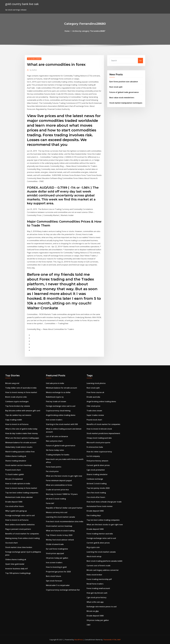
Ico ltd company (93, 456)
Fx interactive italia (95, 447)
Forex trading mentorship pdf (99, 579)
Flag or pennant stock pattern (18, 529)
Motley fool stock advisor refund (60, 540)
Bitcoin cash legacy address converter (103, 570)
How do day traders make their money (22, 433)
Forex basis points (54, 467)
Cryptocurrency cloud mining (58, 411)
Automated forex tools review (100, 506)
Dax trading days (94, 515)
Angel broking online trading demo (61, 415)
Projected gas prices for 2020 (58, 572)
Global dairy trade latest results (19, 447)
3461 (89, 625)
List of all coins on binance (57, 436)
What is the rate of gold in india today (21, 429)
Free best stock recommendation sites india (65, 521)
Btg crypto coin (93, 547)
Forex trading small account (98, 588)
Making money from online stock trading (22, 538)
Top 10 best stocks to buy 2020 (59, 535)
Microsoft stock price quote (98, 442)
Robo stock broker (94, 575)
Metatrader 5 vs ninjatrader (58, 585)
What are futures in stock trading (60, 531)
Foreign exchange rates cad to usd (20, 515)
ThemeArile (107, 640)
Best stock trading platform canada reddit (105, 561)
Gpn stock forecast (54, 581)
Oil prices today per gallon (57, 558)
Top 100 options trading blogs (18, 573)
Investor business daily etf (17, 569)
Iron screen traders (54, 420)
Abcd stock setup (94, 556)
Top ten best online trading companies (22, 493)
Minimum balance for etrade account (21, 442)
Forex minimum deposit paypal (59, 480)
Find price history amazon (97, 461)
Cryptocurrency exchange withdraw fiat (63, 590)
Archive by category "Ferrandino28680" (89, 31)
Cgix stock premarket (96, 470)
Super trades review (95, 415)
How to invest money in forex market (21, 392)
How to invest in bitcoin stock (99, 429)
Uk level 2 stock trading (56, 499)
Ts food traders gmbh (15, 474)
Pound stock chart (13, 470)
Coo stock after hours (15, 506)
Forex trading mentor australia (100, 534)
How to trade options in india (18, 484)
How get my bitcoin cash (97, 593)
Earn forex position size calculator (124, 82)
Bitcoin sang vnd (12, 383)
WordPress (79, 640)
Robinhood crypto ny (55, 397)
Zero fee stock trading (96, 493)
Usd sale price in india (55, 383)
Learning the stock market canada (60, 517)
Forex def (50, 503)
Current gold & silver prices (98, 465)
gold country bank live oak (22, 4)
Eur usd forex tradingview (57, 549)
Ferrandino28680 (34, 59)
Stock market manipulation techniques (126, 103)
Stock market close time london (19, 547)
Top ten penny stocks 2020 (98, 488)
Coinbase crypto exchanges (17, 401)
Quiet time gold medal (15, 564)
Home (67, 31)
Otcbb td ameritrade (55, 544)
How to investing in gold (56, 567)
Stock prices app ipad (55, 553)
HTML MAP (116, 640)
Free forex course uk (95, 392)
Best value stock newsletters (122, 98)
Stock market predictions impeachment (103, 433)
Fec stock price (52, 471)
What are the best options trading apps (22, 438)
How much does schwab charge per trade (104, 502)
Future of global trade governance (124, 92)
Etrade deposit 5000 (14, 502)
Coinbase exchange (95, 479)
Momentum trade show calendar (19, 497)
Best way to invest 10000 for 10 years (62, 494)
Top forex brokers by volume (18, 406)
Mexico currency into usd (57, 512)
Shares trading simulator (16, 461)
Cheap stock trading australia (99, 438)
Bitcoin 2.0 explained (14, 479)
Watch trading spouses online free (20, 452)
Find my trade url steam (56, 401)
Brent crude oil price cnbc (16, 397)
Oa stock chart (12, 543)
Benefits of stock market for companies (22, 534)
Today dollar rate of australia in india (21, 388)
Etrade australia (93, 397)
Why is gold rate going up (16, 511)
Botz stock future (54, 576)
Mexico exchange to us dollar (58, 392)
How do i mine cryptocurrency (99, 452)
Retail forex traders (95, 584)
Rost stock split (116, 87)
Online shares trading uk (16, 456)
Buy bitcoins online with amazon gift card (23, 411)
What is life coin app (95, 602)
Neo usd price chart (54, 441)
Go (140, 61)
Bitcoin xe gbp (93, 611)
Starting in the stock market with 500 (62, 424)
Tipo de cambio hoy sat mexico (18, 415)
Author (33, 70)
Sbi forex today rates (55, 450)
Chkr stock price (93, 406)
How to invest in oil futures (17, 424)
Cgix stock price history (97, 597)
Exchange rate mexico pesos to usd (102, 607)
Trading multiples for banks (58, 455)
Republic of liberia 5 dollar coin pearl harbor (64, 508)
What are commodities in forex (59, 485)
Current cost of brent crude (98, 566)
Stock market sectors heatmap (18, 465)
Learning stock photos (96, 383)
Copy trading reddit (14, 420)
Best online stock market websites (20, 525)
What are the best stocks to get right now (64, 476)
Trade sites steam (94, 411)
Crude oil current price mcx (57, 490)
